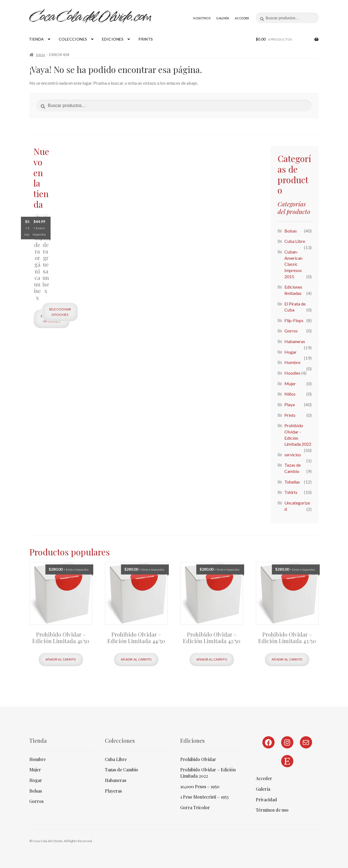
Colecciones (73, 39)
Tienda (36, 39)
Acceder (242, 18)
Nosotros (202, 18)
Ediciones (113, 39)
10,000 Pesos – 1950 (200, 786)
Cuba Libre (295, 241)
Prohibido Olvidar (198, 759)
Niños (290, 394)
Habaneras (295, 341)
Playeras (113, 791)
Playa (290, 404)
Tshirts (291, 492)
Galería (223, 18)
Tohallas (292, 482)
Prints (146, 39)
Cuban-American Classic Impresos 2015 (293, 264)
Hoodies (292, 373)
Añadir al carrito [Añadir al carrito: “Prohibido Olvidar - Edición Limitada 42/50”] (212, 659)
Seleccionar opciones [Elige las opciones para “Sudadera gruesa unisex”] (60, 312)
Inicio (41, 55)
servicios (293, 455)
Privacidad (266, 800)
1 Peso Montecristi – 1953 (204, 797)
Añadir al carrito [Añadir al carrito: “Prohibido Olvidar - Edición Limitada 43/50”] (287, 659)
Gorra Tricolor (195, 807)
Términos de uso (272, 810)
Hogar (290, 352)
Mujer (290, 383)
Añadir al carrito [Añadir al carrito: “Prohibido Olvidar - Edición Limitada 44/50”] (136, 659)
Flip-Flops (294, 320)
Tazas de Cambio (122, 770)
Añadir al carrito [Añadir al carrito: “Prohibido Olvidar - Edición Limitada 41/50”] (61, 659)
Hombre (292, 362)
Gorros (291, 331)
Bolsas (291, 231)
